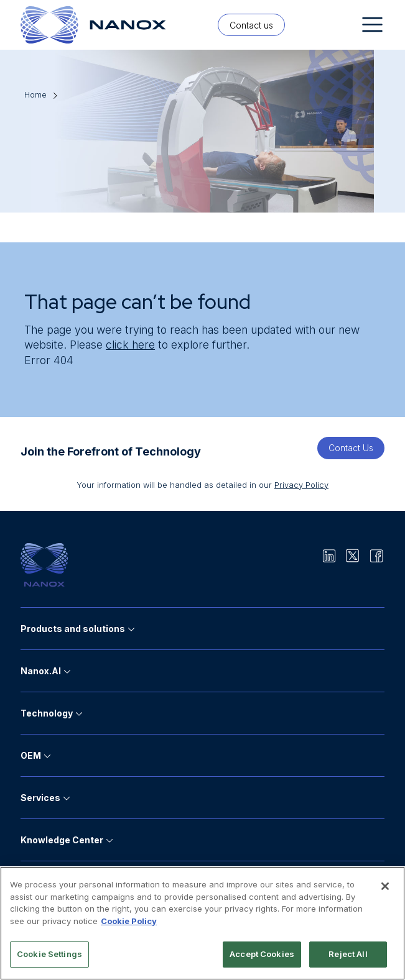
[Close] (385, 886)
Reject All (348, 954)
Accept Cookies (262, 954)
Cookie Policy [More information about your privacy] (129, 921)
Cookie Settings (49, 954)
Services (40, 798)
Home (35, 95)
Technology (47, 713)
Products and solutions (73, 629)
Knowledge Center (62, 840)
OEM (31, 755)
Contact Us (351, 448)
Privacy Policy (301, 485)
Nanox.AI (41, 671)
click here (130, 345)
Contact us (251, 25)
